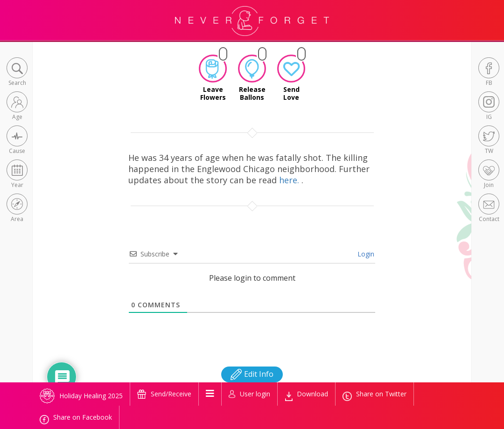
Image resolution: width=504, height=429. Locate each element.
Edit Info (252, 374)
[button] (17, 73)
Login (365, 254)
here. (290, 180)
